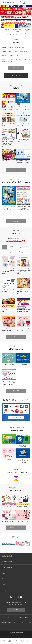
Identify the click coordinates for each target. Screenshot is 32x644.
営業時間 (3, 641)
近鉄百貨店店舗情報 (7, 562)
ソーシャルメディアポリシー (24, 623)
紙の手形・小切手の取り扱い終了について (13, 48)
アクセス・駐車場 (10, 641)
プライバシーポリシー (24, 617)
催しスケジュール (17, 75)
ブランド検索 (29, 641)
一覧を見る (16, 68)
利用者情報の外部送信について (8, 623)
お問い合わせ (16, 610)
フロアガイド (16, 641)
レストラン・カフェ (22, 641)
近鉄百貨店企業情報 (7, 556)
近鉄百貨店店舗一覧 (7, 567)
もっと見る (16, 170)
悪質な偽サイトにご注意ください (10, 56)
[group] (9, 198)
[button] (7, 34)
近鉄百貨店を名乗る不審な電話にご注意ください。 (15, 52)
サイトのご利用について (8, 617)
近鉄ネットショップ (16, 527)
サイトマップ (8, 628)
